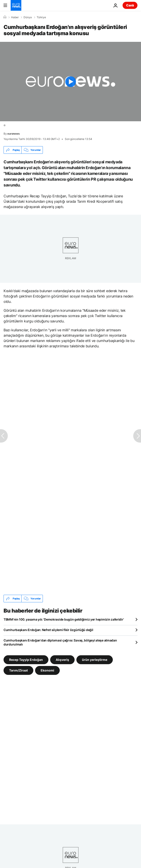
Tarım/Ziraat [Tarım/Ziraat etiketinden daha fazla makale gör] (18, 670)
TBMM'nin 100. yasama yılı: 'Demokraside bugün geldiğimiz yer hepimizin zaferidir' (64, 619)
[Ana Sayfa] (5, 17)
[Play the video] (70, 82)
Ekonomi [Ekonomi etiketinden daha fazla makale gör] (47, 670)
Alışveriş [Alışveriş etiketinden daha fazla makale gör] (62, 660)
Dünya (28, 17)
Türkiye (41, 17)
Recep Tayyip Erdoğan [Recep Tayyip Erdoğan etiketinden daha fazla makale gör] (26, 660)
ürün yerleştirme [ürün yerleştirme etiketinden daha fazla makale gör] (95, 660)
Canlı (130, 5)
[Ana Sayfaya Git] (16, 5)
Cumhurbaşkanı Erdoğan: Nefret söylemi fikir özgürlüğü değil (48, 630)
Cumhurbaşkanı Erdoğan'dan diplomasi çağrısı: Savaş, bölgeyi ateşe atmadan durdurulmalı (60, 642)
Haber (15, 17)
